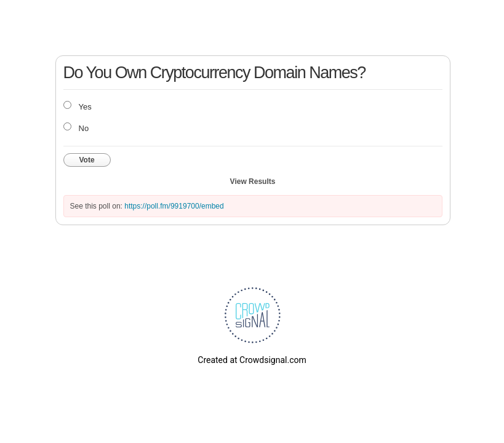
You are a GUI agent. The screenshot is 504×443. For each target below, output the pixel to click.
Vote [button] (87, 160)
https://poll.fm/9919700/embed (174, 206)
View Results (253, 182)
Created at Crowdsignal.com (252, 360)
